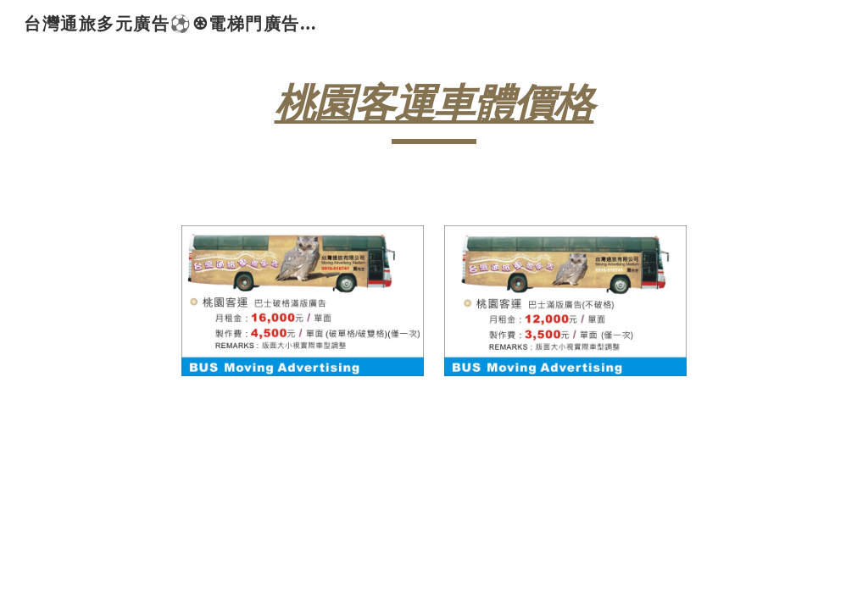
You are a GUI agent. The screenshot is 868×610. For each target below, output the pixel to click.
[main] (434, 111)
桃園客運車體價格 (434, 103)
